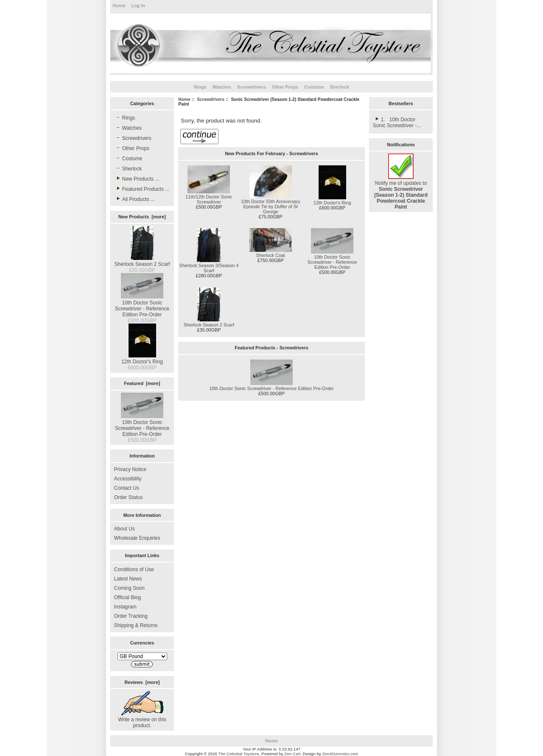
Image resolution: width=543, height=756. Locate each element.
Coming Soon (129, 588)
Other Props (285, 87)
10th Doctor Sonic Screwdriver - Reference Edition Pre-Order (142, 306)
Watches (222, 87)
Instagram (125, 607)
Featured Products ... (142, 189)
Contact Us (127, 488)
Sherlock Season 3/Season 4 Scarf (209, 268)
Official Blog (127, 597)
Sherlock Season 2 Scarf (142, 261)
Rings (200, 87)
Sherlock (339, 87)
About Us (125, 529)
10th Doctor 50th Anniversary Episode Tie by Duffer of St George (271, 206)
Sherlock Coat (271, 255)
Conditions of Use (134, 569)
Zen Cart (292, 754)
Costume (314, 87)
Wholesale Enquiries (137, 538)
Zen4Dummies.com (340, 754)
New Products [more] (142, 217)
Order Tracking (131, 616)
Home (119, 6)
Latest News (128, 579)
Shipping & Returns (136, 625)
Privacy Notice (130, 469)
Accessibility (128, 479)
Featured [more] (142, 383)
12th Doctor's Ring (142, 359)
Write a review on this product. (142, 720)
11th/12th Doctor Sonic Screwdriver (209, 199)
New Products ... (137, 179)
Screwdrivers (211, 99)
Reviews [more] (142, 682)
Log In (138, 6)
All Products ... (134, 199)
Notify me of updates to (401, 192)
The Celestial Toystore (238, 754)
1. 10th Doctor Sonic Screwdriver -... (397, 122)
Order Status (129, 497)
